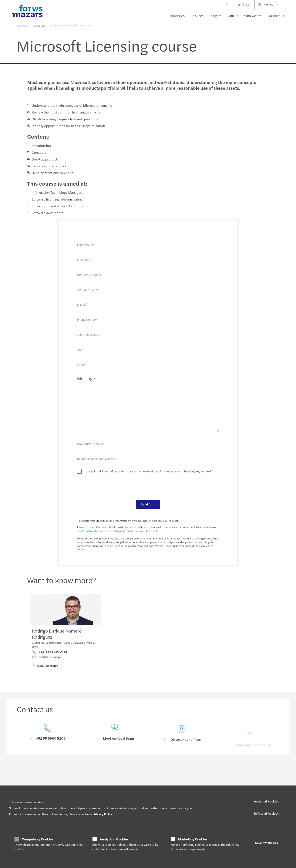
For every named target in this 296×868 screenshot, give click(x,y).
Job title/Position (88, 334)
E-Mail (82, 304)
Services (197, 16)
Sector (81, 364)
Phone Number (88, 319)
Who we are (253, 16)
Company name (88, 289)
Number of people (90, 274)
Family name (86, 244)
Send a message (46, 657)
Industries (177, 16)
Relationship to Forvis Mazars (97, 459)
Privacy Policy (103, 814)
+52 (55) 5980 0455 (50, 652)
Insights (215, 16)
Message (86, 378)
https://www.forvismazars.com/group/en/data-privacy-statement (119, 531)
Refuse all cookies (266, 813)
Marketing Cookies (193, 839)
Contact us (276, 16)
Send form (148, 504)
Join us (233, 16)
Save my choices (266, 843)
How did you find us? (91, 444)
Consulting (39, 24)
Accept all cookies (266, 801)
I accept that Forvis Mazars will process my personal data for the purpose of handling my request (148, 471)
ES (247, 4)
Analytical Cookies (114, 839)
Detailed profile (45, 666)
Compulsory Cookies (38, 839)
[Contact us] (47, 736)
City (80, 349)
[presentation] (106, 487)
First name (85, 260)
